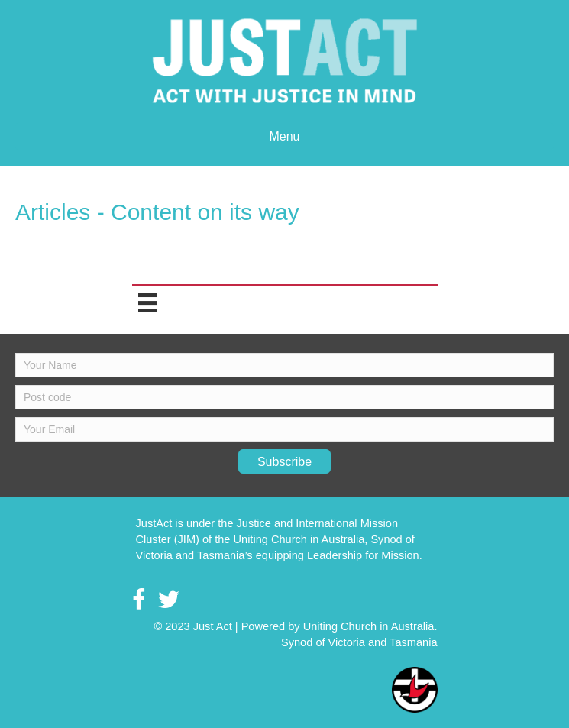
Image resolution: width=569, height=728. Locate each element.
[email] (284, 429)
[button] (284, 461)
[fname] (284, 365)
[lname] (284, 397)
